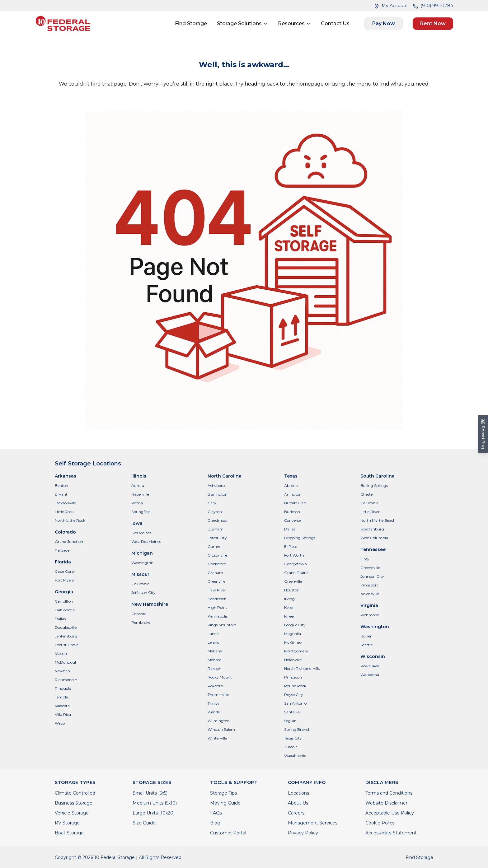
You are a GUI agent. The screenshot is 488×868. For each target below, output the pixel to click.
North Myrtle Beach (378, 520)
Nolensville (370, 594)
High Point (217, 607)
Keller (289, 607)
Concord (139, 614)
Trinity (213, 703)
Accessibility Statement (391, 833)
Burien (366, 636)
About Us (298, 803)
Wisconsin (373, 656)
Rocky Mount (220, 677)
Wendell (215, 712)
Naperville (140, 494)
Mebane (215, 651)
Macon (61, 653)
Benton (61, 485)
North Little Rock (70, 520)
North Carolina (225, 476)
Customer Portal (228, 833)
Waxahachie (295, 756)
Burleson (292, 512)
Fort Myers (64, 580)
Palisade (62, 550)
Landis (213, 634)
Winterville (217, 738)
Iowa (137, 523)
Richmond (370, 615)
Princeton (293, 677)
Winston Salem (221, 729)
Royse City (294, 695)
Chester (367, 494)
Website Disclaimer (386, 803)
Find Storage (191, 23)
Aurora (138, 485)
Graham (215, 573)
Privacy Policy (303, 833)
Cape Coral (65, 571)
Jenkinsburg (66, 636)
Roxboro (215, 686)
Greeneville (370, 568)
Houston (292, 590)
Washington (142, 563)
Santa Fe (292, 712)
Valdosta (62, 706)
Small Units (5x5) (150, 793)
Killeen (290, 616)
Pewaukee (370, 666)
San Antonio (295, 703)
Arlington (293, 494)
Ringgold (63, 688)
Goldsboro (217, 564)
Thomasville (218, 695)
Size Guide (144, 823)
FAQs (216, 813)
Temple (61, 697)
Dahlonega (65, 610)
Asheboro (216, 485)
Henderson (217, 599)
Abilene (291, 485)
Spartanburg (372, 529)
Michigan (142, 553)
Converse (292, 520)
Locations (298, 793)
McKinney (293, 642)
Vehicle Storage (72, 813)
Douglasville (66, 627)
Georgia (64, 592)
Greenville (216, 581)
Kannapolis (218, 616)
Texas (291, 476)
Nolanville (293, 660)
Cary (212, 503)
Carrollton (64, 601)
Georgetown (296, 564)
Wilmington (219, 721)
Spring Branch (297, 729)
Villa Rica (63, 714)
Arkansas (66, 476)
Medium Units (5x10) (155, 803)
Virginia (369, 605)
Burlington (218, 494)
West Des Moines (146, 541)
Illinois (139, 476)
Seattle (366, 645)
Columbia (140, 584)
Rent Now (433, 23)
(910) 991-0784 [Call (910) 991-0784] (433, 6)
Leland (213, 642)
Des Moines (141, 533)
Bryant (61, 494)
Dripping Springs (300, 538)
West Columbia (374, 538)
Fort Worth (294, 555)
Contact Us (335, 23)
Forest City (217, 538)
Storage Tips (223, 793)
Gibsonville (217, 555)
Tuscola (291, 747)
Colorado (65, 532)
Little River (370, 512)
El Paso (291, 546)
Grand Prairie (296, 573)
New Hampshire (150, 604)
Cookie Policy (380, 823)
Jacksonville (65, 503)
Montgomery (296, 651)
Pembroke (141, 622)
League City (295, 625)
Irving (289, 599)
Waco (60, 723)
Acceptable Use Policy (390, 813)
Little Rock (64, 512)
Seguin (290, 721)
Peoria (137, 503)
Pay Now (384, 23)
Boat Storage (69, 833)
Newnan (62, 671)
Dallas (60, 619)
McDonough (66, 662)
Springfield (141, 512)
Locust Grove (67, 645)
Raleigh (214, 668)
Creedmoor (218, 520)
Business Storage (74, 803)
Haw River (217, 590)
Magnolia (293, 634)
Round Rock (295, 686)
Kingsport (369, 585)
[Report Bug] (483, 434)
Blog (215, 823)
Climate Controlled (75, 793)
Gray (365, 559)
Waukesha (370, 675)
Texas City (293, 738)
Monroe (214, 660)
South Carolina (378, 476)
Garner (214, 546)
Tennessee (373, 549)
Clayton (215, 512)
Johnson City (372, 576)
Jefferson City (143, 593)
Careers (296, 813)
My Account (391, 6)
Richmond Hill (68, 680)
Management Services (313, 823)
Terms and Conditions (389, 793)
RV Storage (67, 823)
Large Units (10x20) (154, 813)
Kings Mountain (222, 625)
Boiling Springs (374, 485)
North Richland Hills (302, 668)
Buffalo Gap (295, 503)
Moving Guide (225, 803)
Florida (63, 562)
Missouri (141, 574)
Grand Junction (69, 541)
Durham (216, 529)
